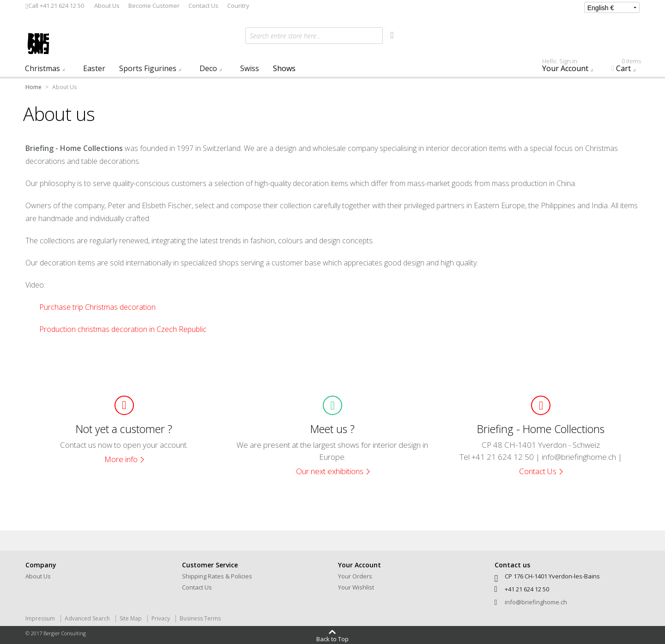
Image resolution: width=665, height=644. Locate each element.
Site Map (131, 618)
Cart (629, 67)
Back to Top (332, 638)
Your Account (570, 67)
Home (33, 87)
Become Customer (154, 6)
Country (238, 6)
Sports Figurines (148, 68)
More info (121, 459)
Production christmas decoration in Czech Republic (123, 329)
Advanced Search (87, 618)
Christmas (42, 68)
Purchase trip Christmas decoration (97, 307)
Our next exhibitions (330, 471)
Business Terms (200, 618)
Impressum (40, 618)
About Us (107, 6)
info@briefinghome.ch (536, 602)
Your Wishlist (356, 587)
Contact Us (203, 6)
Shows (284, 68)
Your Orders (355, 576)
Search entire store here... (285, 36)
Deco (208, 68)
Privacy (161, 618)
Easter (94, 68)
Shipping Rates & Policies (217, 576)
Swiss (250, 68)
